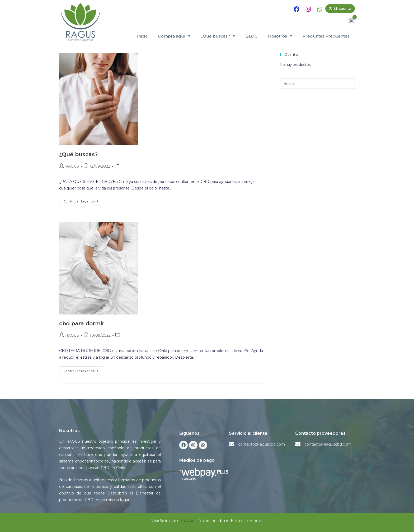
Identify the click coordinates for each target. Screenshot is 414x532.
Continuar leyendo (83, 200)
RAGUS (72, 166)
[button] (340, 9)
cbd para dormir (82, 323)
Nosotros (280, 36)
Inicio (142, 36)
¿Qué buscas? (218, 36)
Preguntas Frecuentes (326, 36)
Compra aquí (174, 36)
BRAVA (187, 521)
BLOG (251, 36)
